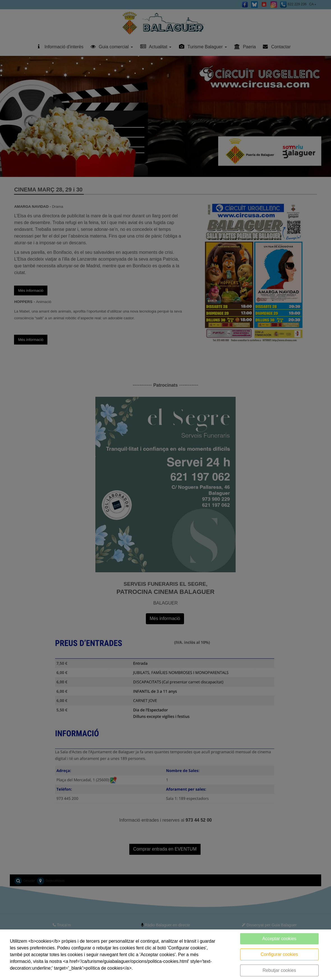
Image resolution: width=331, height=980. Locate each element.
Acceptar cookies (279, 939)
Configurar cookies (279, 954)
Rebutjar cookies (279, 970)
